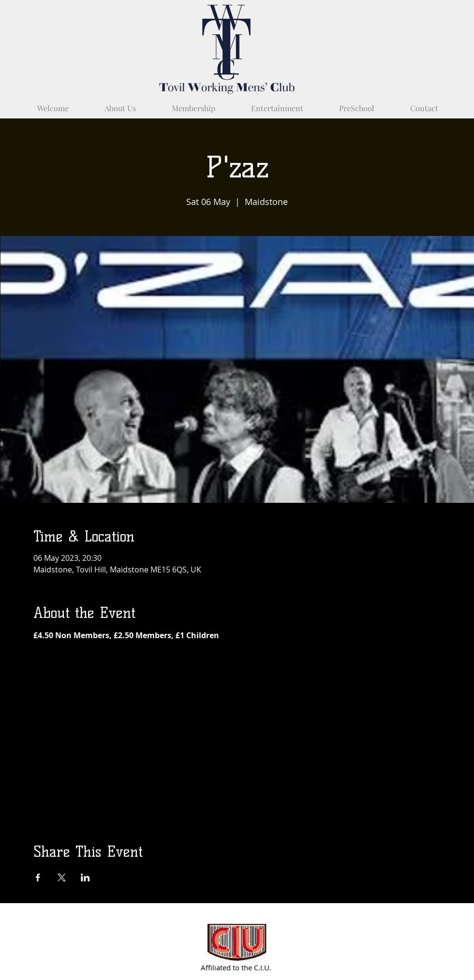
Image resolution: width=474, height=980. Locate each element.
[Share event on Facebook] (38, 878)
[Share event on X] (62, 878)
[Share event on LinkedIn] (85, 878)
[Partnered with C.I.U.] (237, 943)
